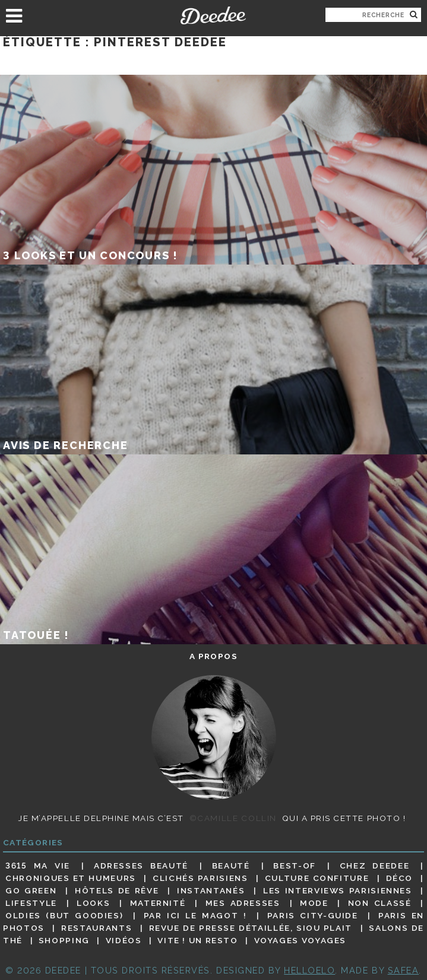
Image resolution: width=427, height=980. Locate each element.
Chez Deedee (374, 866)
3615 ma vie (38, 866)
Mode (314, 903)
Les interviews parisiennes (338, 890)
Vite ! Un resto (197, 940)
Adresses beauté (141, 866)
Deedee (214, 15)
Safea (404, 970)
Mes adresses (243, 903)
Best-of (294, 866)
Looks (93, 903)
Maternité (158, 903)
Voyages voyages (300, 940)
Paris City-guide (313, 915)
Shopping (64, 940)
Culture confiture (317, 878)
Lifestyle (31, 903)
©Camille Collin (233, 818)
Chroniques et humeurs (71, 878)
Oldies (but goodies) (64, 915)
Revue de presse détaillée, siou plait (251, 928)
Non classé (380, 903)
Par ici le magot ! (195, 915)
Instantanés (211, 890)
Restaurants (97, 928)
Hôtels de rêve (117, 890)
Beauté (231, 866)
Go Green (31, 890)
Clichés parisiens (200, 878)
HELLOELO (309, 970)
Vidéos (124, 940)
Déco (400, 878)
